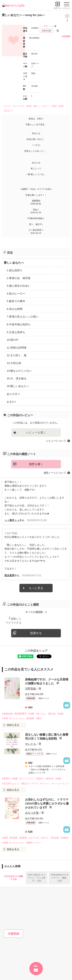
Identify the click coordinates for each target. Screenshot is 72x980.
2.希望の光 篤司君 (19, 278)
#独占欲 (52, 714)
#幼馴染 (64, 838)
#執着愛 (30, 718)
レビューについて (56, 441)
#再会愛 (55, 838)
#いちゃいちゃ (17, 718)
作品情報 (66, 36)
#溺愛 (31, 714)
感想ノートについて (55, 473)
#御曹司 (6, 779)
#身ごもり (41, 714)
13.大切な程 (14, 363)
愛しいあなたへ (14, 263)
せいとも (31, 744)
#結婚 (60, 714)
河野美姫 (31, 689)
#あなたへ (9, 111)
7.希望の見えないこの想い (23, 317)
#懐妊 (39, 718)
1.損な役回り (15, 270)
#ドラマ (8, 106)
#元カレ (45, 838)
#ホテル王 (34, 838)
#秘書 (58, 779)
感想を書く (36, 464)
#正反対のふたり (11, 784)
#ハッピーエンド (61, 784)
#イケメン (45, 784)
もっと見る (36, 588)
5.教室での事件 (16, 301)
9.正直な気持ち (16, 332)
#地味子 (40, 779)
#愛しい (37, 106)
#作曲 (29, 106)
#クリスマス (19, 106)
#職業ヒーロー (34, 843)
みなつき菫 (32, 813)
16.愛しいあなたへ (18, 386)
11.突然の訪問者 (17, 348)
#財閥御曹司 (20, 714)
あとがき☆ (13, 394)
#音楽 (61, 106)
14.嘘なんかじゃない (19, 371)
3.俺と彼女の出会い (19, 286)
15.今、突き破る (17, 378)
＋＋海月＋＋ (46, 26)
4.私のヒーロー (16, 294)
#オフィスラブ (27, 779)
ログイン (58, 8)
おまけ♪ (11, 402)
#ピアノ (46, 106)
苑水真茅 (9, 575)
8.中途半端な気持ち (19, 324)
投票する (36, 633)
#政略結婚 (7, 714)
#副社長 (50, 779)
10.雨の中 (13, 340)
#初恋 (54, 106)
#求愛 (5, 718)
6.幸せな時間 (15, 309)
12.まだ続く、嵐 (17, 355)
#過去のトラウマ (30, 784)
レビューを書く (36, 432)
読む (36, 966)
